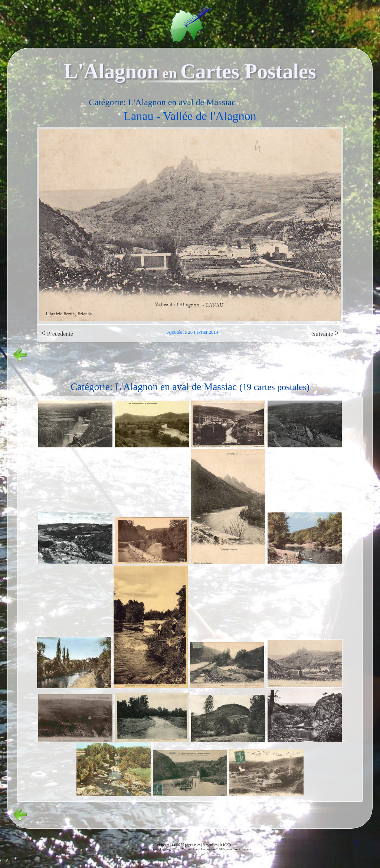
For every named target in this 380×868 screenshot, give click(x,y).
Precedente (57, 333)
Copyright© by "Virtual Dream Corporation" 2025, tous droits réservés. (206, 849)
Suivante (326, 333)
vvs (155, 849)
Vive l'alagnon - (142, 849)
